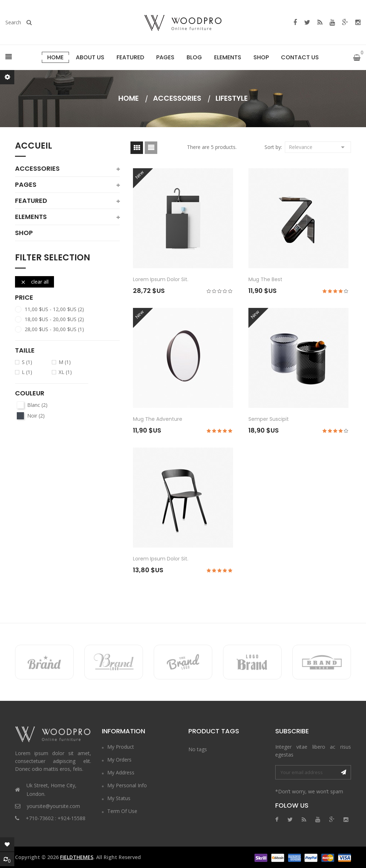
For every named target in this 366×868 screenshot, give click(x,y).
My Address (121, 772)
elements (31, 217)
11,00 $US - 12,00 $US (54, 309)
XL (65, 372)
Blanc (37, 405)
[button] (9, 57)
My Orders (119, 760)
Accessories (37, 169)
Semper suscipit (269, 419)
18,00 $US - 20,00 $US (54, 319)
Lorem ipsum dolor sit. (161, 279)
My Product (121, 747)
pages (26, 185)
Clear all (34, 282)
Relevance (318, 147)
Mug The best (265, 279)
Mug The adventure (158, 419)
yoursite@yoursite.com (53, 806)
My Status (119, 798)
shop (24, 233)
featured (31, 201)
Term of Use (122, 811)
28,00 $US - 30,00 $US (54, 329)
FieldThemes (77, 857)
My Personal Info (127, 785)
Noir (36, 416)
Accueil (34, 146)
